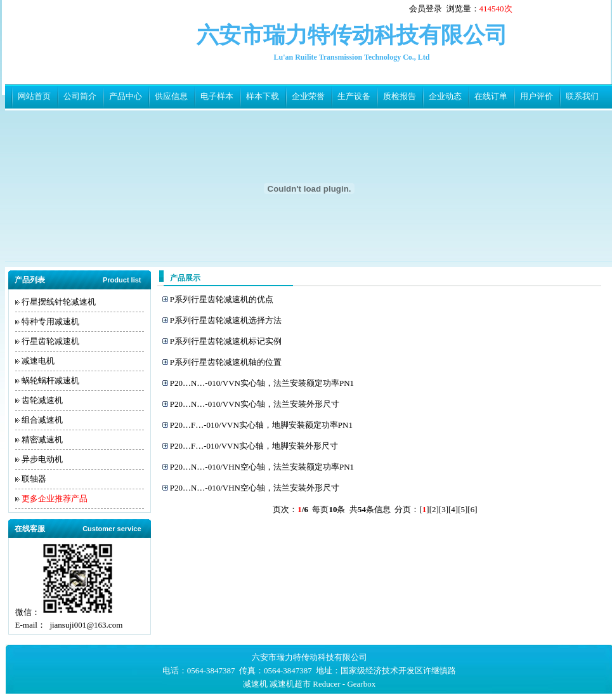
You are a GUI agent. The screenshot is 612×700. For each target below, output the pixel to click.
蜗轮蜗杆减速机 (50, 380)
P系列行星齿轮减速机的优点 (222, 299)
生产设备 (354, 96)
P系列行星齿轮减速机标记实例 (226, 341)
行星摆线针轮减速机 (59, 302)
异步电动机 (42, 459)
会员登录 (426, 9)
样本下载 (263, 96)
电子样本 (217, 96)
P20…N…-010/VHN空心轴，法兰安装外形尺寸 (255, 488)
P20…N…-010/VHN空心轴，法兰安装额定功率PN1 (262, 467)
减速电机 (38, 361)
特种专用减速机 (50, 321)
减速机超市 (290, 684)
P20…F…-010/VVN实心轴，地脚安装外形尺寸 (254, 446)
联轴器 (34, 479)
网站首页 (34, 96)
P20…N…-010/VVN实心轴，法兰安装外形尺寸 (255, 404)
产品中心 (126, 96)
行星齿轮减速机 (50, 341)
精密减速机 (42, 439)
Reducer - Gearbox (344, 684)
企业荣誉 (308, 96)
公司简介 (80, 96)
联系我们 (582, 96)
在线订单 (491, 96)
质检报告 (400, 96)
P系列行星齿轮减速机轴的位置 (226, 362)
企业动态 (445, 96)
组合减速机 (42, 420)
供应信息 (171, 96)
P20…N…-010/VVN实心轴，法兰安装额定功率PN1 (262, 383)
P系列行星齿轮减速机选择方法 (226, 320)
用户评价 (537, 96)
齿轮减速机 (42, 400)
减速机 (255, 684)
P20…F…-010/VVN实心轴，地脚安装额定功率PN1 (261, 425)
